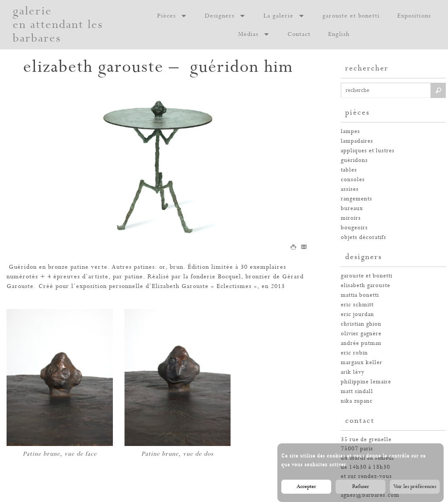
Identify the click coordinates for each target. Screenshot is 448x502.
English (339, 34)
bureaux (352, 209)
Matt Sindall (357, 391)
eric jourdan (357, 314)
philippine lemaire (366, 382)
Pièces (172, 16)
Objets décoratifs (364, 237)
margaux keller (362, 363)
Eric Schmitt (357, 305)
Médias (254, 34)
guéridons (354, 160)
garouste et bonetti (351, 16)
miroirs (351, 218)
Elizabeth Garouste (180, 286)
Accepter (306, 490)
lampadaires (357, 141)
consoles (353, 180)
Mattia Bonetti (360, 295)
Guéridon (23, 267)
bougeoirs (354, 228)
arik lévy (353, 372)
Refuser (361, 490)
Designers (225, 16)
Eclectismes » (237, 286)
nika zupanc (357, 401)
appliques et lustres (368, 151)
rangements (357, 199)
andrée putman (361, 343)
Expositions (414, 16)
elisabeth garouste (366, 286)
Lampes (350, 132)
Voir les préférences (415, 490)
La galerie (284, 16)
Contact (299, 34)
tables (349, 170)
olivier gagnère (361, 334)
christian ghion (361, 324)
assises (350, 189)
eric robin (354, 353)
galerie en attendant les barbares (58, 25)
